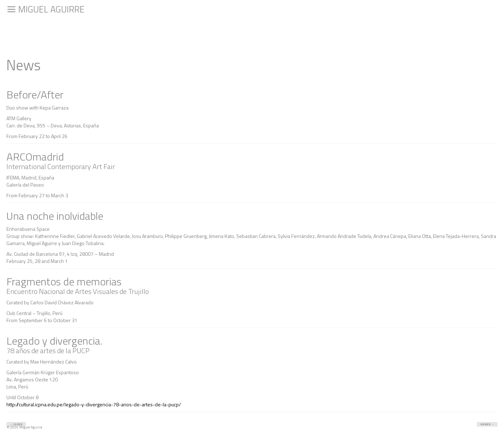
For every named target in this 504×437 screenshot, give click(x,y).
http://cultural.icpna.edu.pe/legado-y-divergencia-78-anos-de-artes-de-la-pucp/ (94, 404)
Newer (489, 424)
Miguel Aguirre (51, 9)
